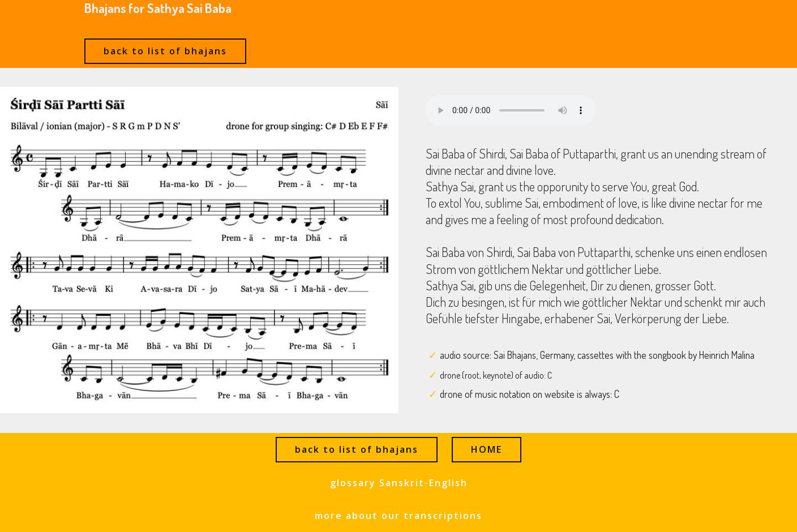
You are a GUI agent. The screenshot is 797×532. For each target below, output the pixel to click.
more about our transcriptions (398, 516)
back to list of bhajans (165, 51)
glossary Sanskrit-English (399, 483)
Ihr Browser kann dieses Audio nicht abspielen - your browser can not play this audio (511, 110)
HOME (487, 449)
